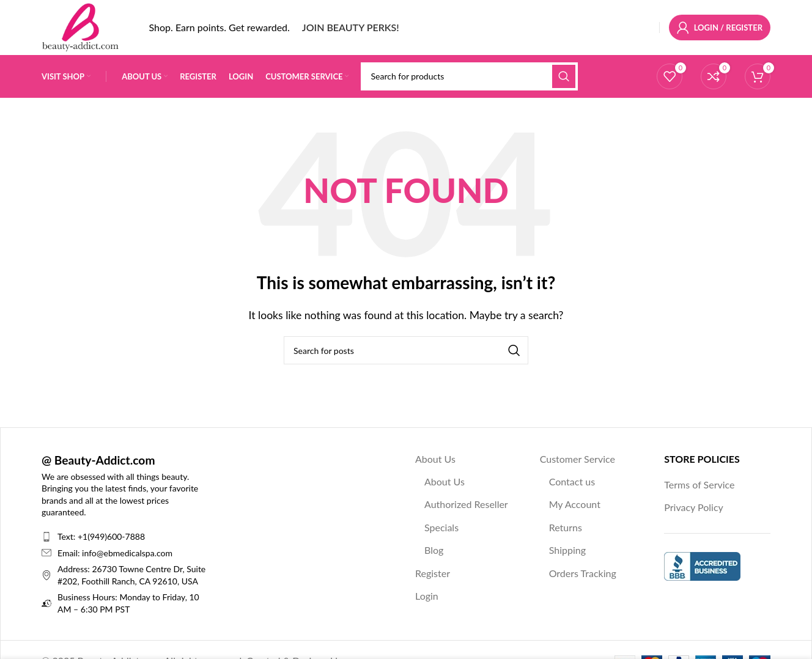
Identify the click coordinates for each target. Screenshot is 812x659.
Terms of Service (699, 484)
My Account (575, 505)
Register (433, 573)
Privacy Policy (694, 508)
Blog (434, 550)
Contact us (572, 481)
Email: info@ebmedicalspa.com (115, 553)
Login (427, 596)
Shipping (567, 550)
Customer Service (578, 459)
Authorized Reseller (466, 505)
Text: (68, 536)
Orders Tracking (583, 573)
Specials (441, 527)
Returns (566, 527)
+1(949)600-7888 (111, 536)
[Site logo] (80, 26)
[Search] (469, 76)
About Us (435, 459)
